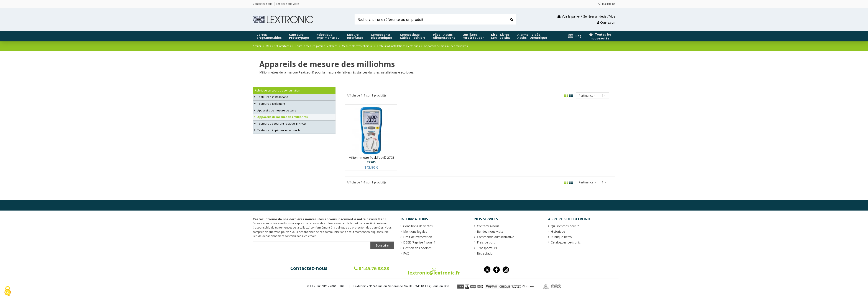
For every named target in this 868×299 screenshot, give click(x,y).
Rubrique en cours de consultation (277, 90)
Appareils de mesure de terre (277, 110)
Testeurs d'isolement (271, 104)
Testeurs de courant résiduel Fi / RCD (282, 124)
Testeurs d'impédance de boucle (279, 130)
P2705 (371, 162)
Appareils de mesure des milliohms (283, 117)
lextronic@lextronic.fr (434, 271)
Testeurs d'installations (273, 97)
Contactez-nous (309, 268)
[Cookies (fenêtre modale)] (8, 292)
